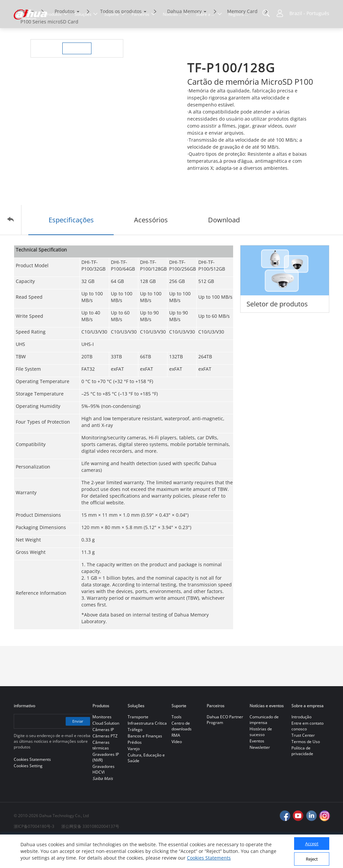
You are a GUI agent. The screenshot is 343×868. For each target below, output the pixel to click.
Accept (312, 844)
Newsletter (260, 775)
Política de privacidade (302, 779)
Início (23, 39)
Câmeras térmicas (101, 773)
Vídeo (177, 770)
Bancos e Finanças (145, 764)
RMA (176, 763)
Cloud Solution (106, 751)
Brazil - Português (309, 13)
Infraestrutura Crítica (147, 751)
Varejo (134, 777)
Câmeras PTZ (105, 764)
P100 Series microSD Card (49, 50)
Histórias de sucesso (261, 760)
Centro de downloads (182, 754)
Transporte (138, 745)
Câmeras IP (103, 758)
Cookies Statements (209, 858)
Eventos (257, 769)
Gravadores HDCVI (104, 797)
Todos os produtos (121, 39)
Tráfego (135, 758)
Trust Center (303, 763)
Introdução (301, 745)
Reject (312, 859)
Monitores (102, 745)
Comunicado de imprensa (264, 748)
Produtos (65, 39)
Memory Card (242, 39)
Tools (177, 745)
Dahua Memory (184, 39)
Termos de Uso (306, 770)
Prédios (135, 770)
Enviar (77, 749)
